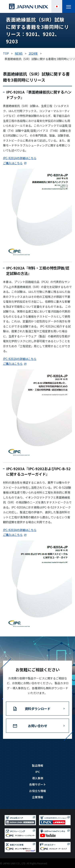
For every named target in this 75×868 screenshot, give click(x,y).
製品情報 (38, 765)
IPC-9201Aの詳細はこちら (20, 158)
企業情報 (38, 797)
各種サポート (38, 784)
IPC (38, 772)
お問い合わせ (38, 726)
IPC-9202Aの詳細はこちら (20, 359)
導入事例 (38, 778)
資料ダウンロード (38, 709)
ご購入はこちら (13, 163)
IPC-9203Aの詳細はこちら (20, 530)
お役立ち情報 (38, 791)
